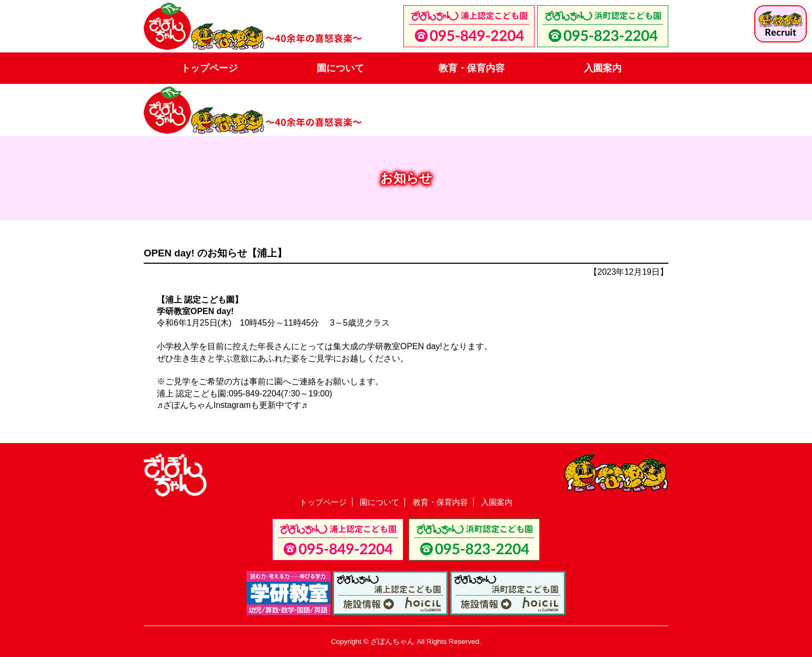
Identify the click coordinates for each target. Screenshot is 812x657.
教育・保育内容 (472, 68)
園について (340, 68)
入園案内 (603, 68)
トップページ (209, 68)
